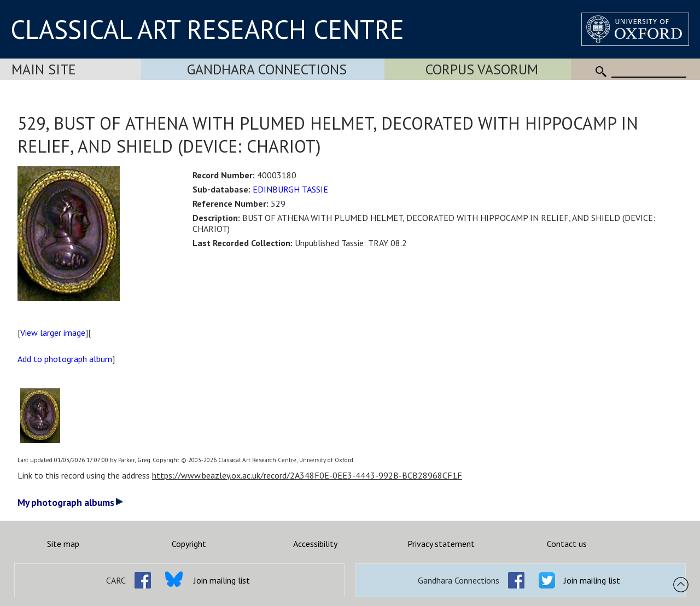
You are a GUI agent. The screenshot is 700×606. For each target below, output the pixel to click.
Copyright (189, 544)
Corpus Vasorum (482, 69)
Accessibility (315, 544)
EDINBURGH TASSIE (290, 189)
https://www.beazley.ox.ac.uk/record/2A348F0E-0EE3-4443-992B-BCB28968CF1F (307, 475)
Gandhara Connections (267, 69)
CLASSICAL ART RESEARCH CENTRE (207, 29)
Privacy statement (441, 544)
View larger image (53, 333)
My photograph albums (70, 502)
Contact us (567, 544)
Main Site (44, 69)
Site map (63, 544)
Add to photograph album (65, 359)
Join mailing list (222, 580)
